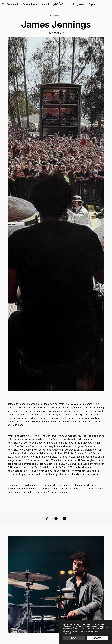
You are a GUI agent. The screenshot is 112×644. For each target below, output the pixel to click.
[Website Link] (48, 519)
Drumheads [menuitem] (13, 4)
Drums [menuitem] (26, 4)
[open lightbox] (56, 214)
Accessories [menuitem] (40, 4)
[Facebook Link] (56, 519)
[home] (58, 4)
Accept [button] (97, 638)
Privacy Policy (84, 631)
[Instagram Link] (64, 519)
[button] (3, 4)
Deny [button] (74, 638)
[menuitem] (21, 4)
